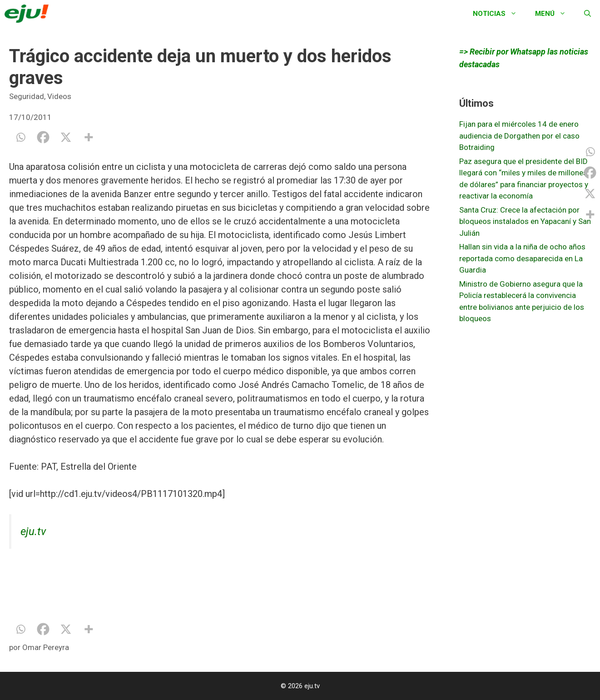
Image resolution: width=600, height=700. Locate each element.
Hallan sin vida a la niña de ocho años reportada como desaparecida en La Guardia (522, 258)
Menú (555, 14)
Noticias (499, 14)
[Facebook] (43, 137)
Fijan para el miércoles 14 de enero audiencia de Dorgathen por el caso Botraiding (519, 136)
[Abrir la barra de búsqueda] (588, 14)
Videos (59, 96)
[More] (89, 137)
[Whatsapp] (20, 137)
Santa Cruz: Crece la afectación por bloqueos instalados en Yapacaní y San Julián (525, 221)
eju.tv (33, 531)
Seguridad (27, 96)
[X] (66, 137)
